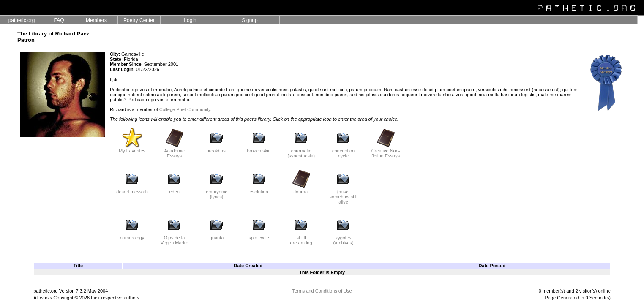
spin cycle (259, 236)
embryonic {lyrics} (217, 192)
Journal (301, 190)
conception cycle (343, 151)
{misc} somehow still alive (344, 195)
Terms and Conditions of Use (322, 291)
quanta (217, 236)
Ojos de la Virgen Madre (175, 238)
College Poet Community (185, 109)
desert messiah (132, 190)
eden (175, 190)
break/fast (216, 149)
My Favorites (132, 149)
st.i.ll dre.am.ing (301, 238)
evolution (259, 190)
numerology (132, 236)
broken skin (259, 149)
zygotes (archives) (343, 238)
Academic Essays (174, 151)
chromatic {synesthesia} (301, 151)
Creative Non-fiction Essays (386, 151)
